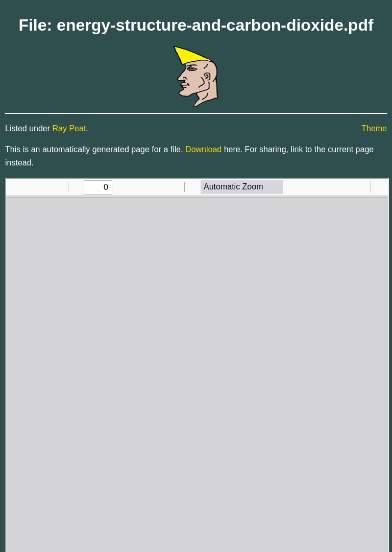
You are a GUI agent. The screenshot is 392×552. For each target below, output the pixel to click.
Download (203, 149)
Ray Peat (69, 128)
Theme (374, 128)
